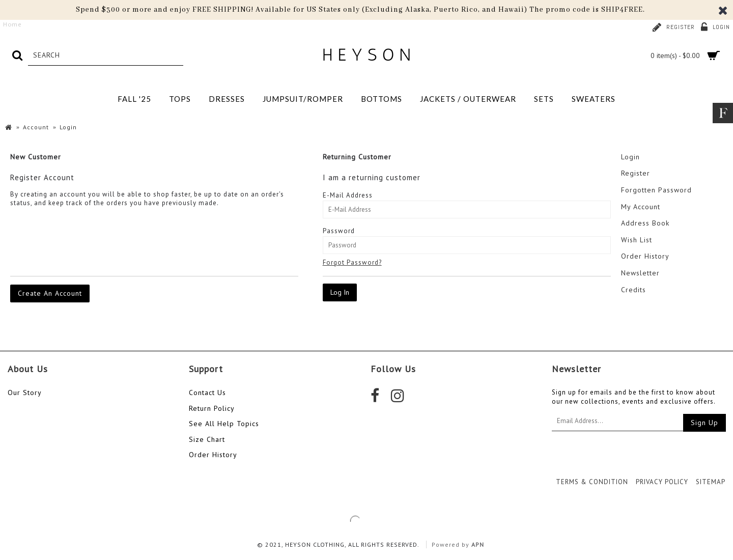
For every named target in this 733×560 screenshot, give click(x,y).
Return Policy (212, 408)
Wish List (637, 240)
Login (630, 157)
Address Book (645, 223)
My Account (641, 207)
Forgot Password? (352, 262)
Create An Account (50, 293)
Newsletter (640, 273)
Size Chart (207, 439)
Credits (633, 290)
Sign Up (704, 423)
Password (339, 231)
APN (478, 544)
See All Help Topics (224, 424)
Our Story (25, 393)
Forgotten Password (656, 190)
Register (636, 173)
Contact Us (207, 393)
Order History (645, 256)
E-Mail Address (348, 195)
